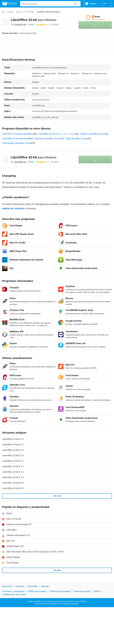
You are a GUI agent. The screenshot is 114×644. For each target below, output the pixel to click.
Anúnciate (32, 586)
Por (18, 24)
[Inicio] (3, 12)
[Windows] (10, 12)
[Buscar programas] (76, 4)
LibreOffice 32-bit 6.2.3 (13, 439)
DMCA (97, 591)
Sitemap (45, 586)
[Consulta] (50, 4)
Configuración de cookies (14, 594)
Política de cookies (37, 591)
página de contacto (13, 208)
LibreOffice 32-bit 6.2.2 (13, 445)
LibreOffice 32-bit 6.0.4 (13, 483)
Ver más (57, 496)
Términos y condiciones (13, 591)
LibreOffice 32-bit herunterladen (17, 134)
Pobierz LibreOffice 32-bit (92, 134)
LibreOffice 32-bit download (15, 139)
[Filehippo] (10, 4)
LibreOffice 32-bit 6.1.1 (13, 472)
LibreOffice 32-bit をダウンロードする (56, 134)
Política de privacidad (60, 591)
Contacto (20, 586)
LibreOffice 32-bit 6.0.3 (13, 488)
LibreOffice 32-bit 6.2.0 (13, 450)
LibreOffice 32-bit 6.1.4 (13, 456)
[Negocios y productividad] (25, 12)
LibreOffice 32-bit (34, 20)
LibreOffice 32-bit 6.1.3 (13, 461)
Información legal (82, 591)
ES (107, 4)
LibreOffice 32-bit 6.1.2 (13, 466)
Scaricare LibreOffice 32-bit (47, 139)
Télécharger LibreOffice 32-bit (16, 143)
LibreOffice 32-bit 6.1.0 (13, 477)
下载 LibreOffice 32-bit (76, 139)
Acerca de (7, 586)
